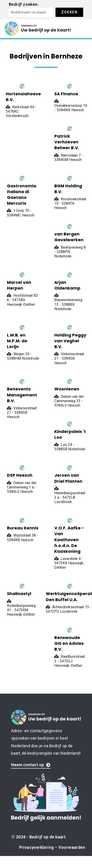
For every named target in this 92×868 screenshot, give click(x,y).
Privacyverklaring (37, 847)
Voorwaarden (72, 847)
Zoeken (69, 12)
